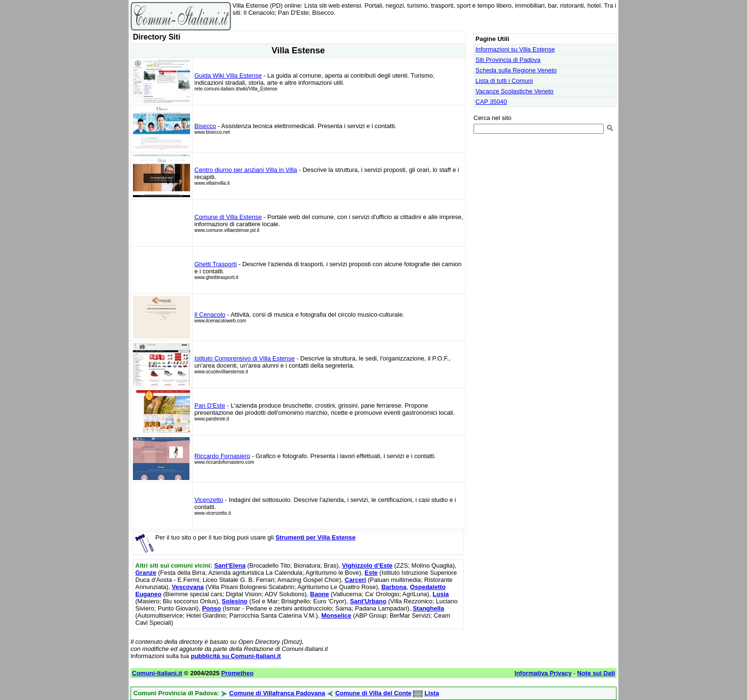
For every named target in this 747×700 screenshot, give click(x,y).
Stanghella (428, 608)
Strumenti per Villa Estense (315, 537)
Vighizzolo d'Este (367, 565)
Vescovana (188, 587)
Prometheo (237, 673)
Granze (146, 573)
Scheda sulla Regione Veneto (516, 70)
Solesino (234, 601)
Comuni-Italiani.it (157, 673)
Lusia (441, 594)
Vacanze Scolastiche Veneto (515, 91)
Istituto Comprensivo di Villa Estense (245, 358)
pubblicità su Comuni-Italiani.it (236, 656)
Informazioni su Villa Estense (515, 49)
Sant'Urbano (368, 601)
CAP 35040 (491, 102)
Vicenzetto (209, 500)
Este (371, 573)
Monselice (336, 615)
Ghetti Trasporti (216, 264)
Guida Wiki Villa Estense (228, 75)
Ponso (212, 608)
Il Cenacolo (210, 315)
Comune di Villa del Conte (373, 693)
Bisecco (205, 126)
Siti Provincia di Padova (508, 60)
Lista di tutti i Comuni (504, 81)
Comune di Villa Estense (228, 217)
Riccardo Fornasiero (222, 456)
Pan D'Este (210, 405)
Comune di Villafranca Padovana (277, 693)
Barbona (394, 587)
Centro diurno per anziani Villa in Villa (246, 170)
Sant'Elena (230, 565)
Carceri (356, 580)
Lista (432, 693)
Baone (320, 594)
